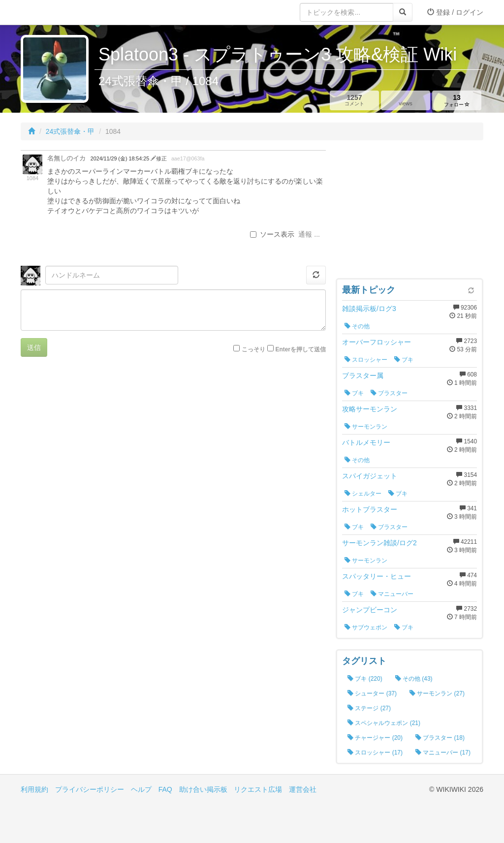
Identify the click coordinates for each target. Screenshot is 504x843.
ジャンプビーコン (370, 610)
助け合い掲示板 (203, 789)
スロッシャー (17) (375, 752)
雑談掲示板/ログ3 (369, 309)
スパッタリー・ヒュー (377, 576)
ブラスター (389, 393)
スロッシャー (366, 360)
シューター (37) (372, 693)
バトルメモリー (366, 442)
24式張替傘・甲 (70, 131)
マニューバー (392, 594)
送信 (34, 347)
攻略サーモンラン (370, 409)
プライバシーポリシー (90, 789)
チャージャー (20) (375, 738)
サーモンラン (366, 427)
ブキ (404, 360)
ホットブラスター (370, 509)
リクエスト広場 (258, 789)
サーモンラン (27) (437, 693)
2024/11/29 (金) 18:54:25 (121, 158)
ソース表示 (272, 234)
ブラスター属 (363, 375)
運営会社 (303, 789)
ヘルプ (141, 789)
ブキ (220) (365, 679)
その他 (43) (414, 679)
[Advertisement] (409, 212)
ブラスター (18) (440, 738)
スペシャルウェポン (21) (384, 723)
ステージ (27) (369, 708)
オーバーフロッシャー (377, 342)
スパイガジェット (370, 476)
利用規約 (34, 789)
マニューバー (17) (443, 752)
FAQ (165, 789)
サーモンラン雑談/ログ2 (379, 543)
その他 (357, 326)
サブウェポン (366, 627)
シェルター (363, 494)
